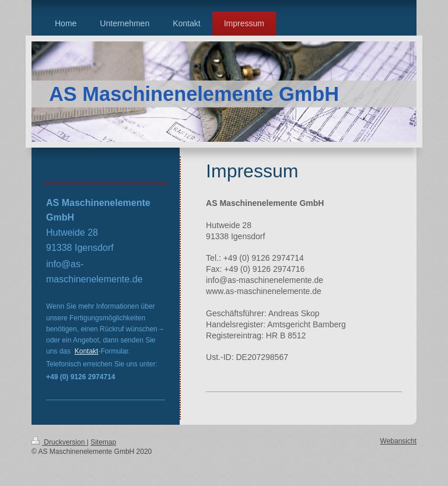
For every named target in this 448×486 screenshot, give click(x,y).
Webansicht (398, 441)
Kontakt (87, 351)
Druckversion (59, 442)
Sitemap (103, 442)
